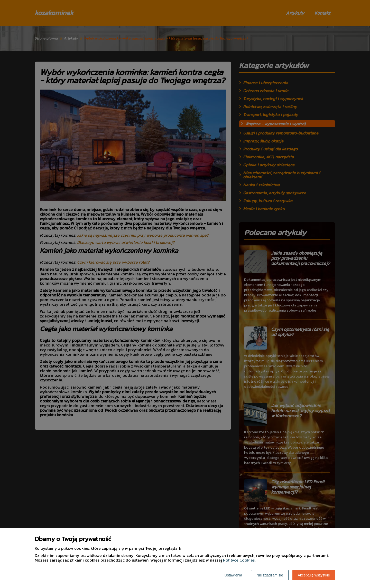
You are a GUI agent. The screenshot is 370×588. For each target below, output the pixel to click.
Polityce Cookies (239, 560)
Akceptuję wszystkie (314, 575)
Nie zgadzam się (270, 575)
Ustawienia (233, 575)
